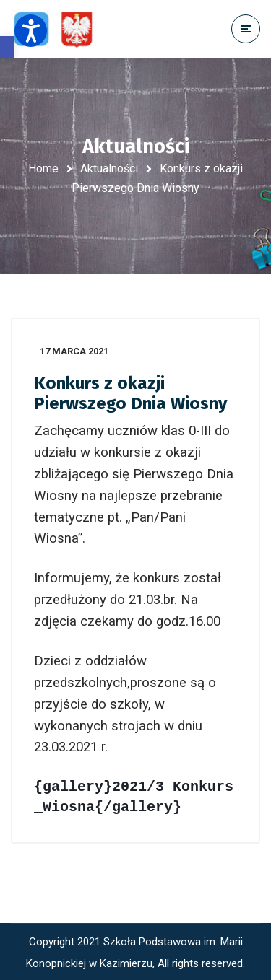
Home (43, 169)
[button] (7, 47)
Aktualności (109, 169)
